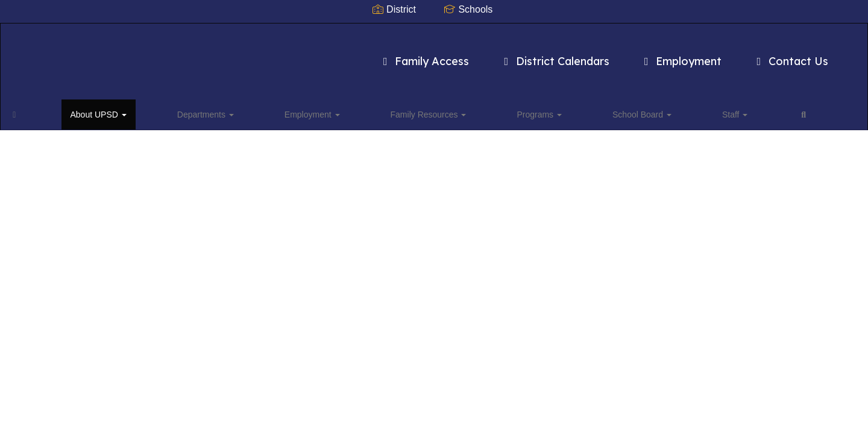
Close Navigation (617, 116)
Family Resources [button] (317, 111)
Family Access (368, 55)
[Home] (33, 111)
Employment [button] (233, 111)
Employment (625, 55)
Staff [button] (526, 111)
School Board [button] (465, 111)
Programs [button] (395, 111)
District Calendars (499, 55)
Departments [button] (159, 111)
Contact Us (734, 55)
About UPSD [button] (85, 111)
